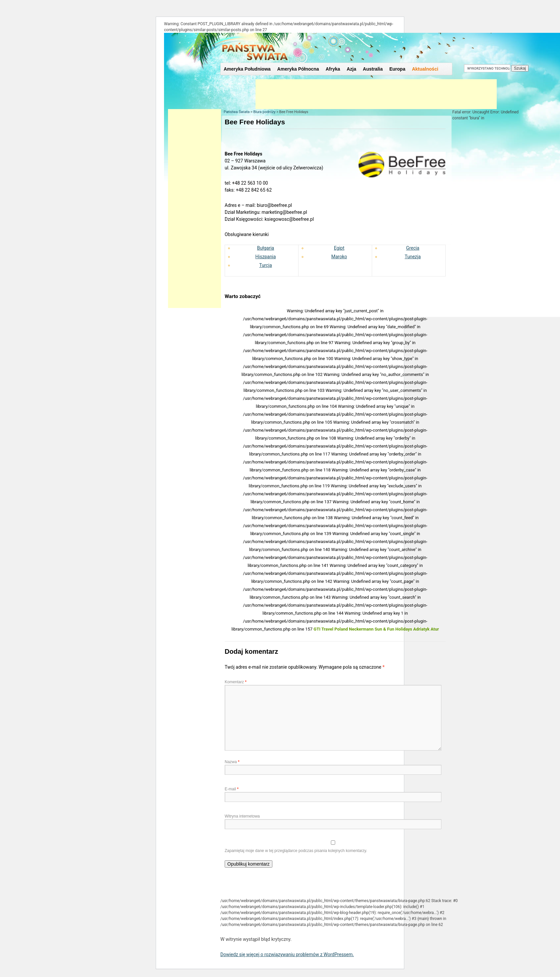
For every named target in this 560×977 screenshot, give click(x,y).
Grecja (413, 248)
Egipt (339, 248)
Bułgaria (266, 248)
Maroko (339, 257)
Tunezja (413, 257)
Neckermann (361, 629)
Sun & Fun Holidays (393, 629)
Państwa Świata (237, 112)
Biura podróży (264, 112)
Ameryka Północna (298, 69)
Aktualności (425, 69)
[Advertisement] (376, 94)
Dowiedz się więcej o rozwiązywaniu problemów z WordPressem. (287, 954)
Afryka (333, 69)
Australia (373, 69)
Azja (351, 69)
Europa (397, 69)
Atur (435, 629)
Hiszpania (266, 257)
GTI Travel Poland (331, 629)
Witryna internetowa (242, 816)
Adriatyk (421, 629)
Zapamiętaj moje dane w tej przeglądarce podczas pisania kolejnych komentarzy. (296, 851)
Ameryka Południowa (247, 69)
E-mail (232, 789)
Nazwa (232, 762)
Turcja (265, 265)
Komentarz (236, 682)
